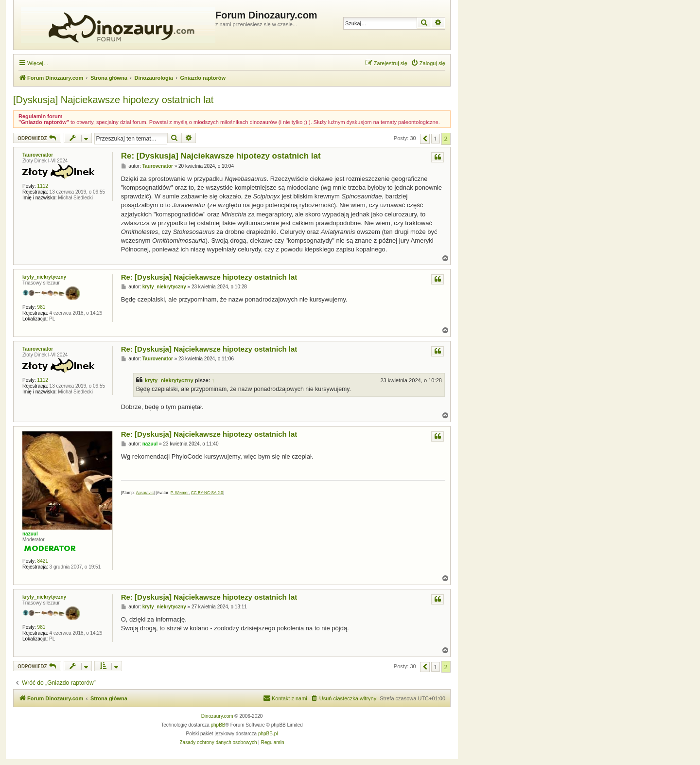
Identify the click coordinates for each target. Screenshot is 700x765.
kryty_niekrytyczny (44, 277)
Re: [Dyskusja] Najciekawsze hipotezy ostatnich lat (221, 156)
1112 (43, 186)
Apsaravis (144, 493)
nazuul (30, 534)
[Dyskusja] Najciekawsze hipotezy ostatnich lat (113, 100)
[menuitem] (428, 63)
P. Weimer (180, 493)
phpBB (218, 725)
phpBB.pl (268, 734)
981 (42, 307)
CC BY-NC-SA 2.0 (207, 493)
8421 (43, 561)
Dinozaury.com (217, 716)
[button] (425, 139)
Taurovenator (38, 155)
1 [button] (436, 139)
